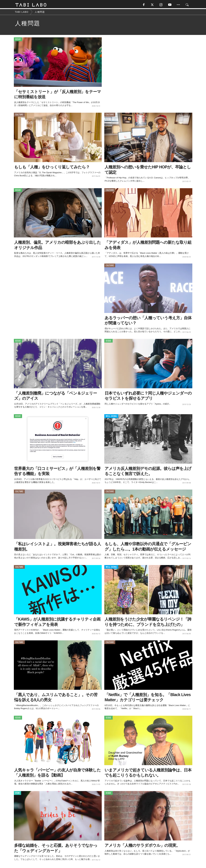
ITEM (17, 794)
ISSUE (18, 40)
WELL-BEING (111, 417)
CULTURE (19, 116)
